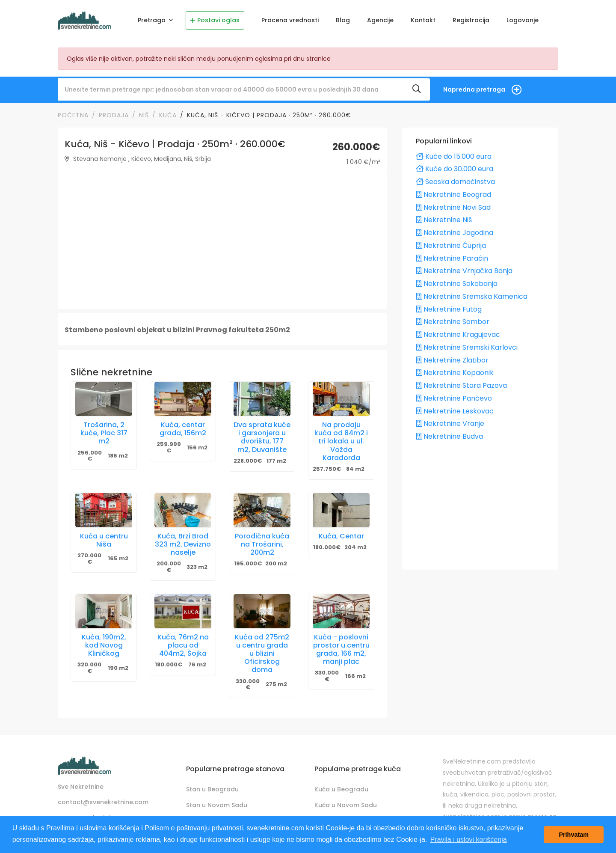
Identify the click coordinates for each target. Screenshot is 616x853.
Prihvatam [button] (574, 835)
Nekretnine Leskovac (455, 411)
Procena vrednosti (290, 20)
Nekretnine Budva (449, 436)
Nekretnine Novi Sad (453, 207)
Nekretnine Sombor (453, 322)
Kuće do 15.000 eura (454, 156)
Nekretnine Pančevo (454, 398)
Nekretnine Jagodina (455, 233)
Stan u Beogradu (212, 789)
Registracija (471, 20)
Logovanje (523, 20)
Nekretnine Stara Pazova (461, 385)
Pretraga (153, 20)
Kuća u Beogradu (341, 789)
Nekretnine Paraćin (452, 258)
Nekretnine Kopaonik (455, 373)
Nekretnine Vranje (450, 424)
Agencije (380, 20)
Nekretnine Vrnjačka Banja (464, 271)
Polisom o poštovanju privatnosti (194, 828)
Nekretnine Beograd (453, 195)
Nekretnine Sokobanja (457, 284)
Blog (343, 20)
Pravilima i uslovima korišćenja (93, 828)
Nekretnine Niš (444, 220)
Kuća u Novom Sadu (346, 805)
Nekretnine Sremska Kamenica (472, 296)
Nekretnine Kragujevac (458, 334)
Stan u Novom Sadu (217, 805)
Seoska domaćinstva (455, 182)
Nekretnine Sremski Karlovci (467, 347)
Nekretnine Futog (449, 309)
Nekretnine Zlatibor (452, 360)
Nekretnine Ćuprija (451, 245)
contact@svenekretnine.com (103, 802)
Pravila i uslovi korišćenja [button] (469, 840)
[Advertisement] (222, 242)
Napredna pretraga (474, 89)
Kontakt (423, 20)
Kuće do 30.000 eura (455, 169)
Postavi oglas (215, 20)
